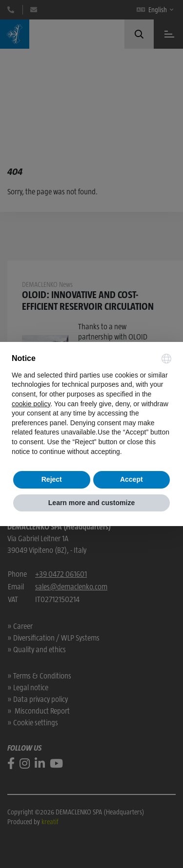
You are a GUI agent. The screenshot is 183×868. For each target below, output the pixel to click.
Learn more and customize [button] (91, 503)
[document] (91, 405)
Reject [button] (52, 479)
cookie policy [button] (31, 404)
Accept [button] (132, 479)
